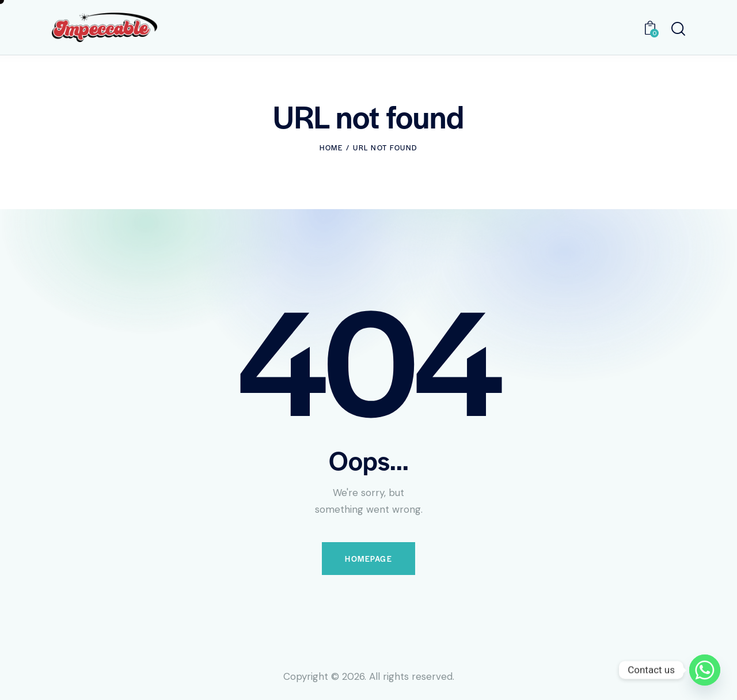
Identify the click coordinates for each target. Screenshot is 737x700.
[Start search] (678, 29)
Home (331, 147)
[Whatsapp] (705, 670)
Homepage (368, 559)
